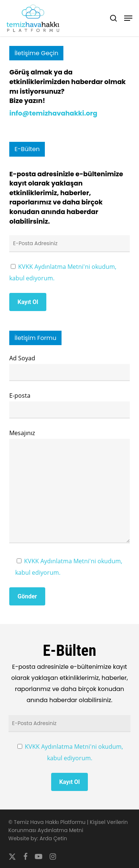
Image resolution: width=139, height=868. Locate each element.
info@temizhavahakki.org (53, 113)
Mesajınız (69, 488)
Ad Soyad (69, 368)
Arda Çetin (53, 838)
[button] (128, 18)
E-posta (69, 405)
